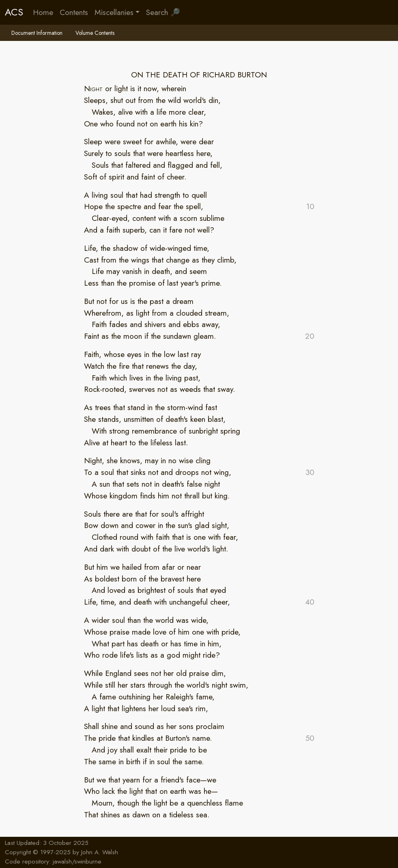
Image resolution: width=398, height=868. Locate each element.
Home (43, 12)
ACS (14, 12)
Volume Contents (95, 33)
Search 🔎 (163, 12)
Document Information (37, 33)
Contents (74, 12)
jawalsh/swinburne (77, 862)
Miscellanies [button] (114, 12)
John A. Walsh (100, 852)
